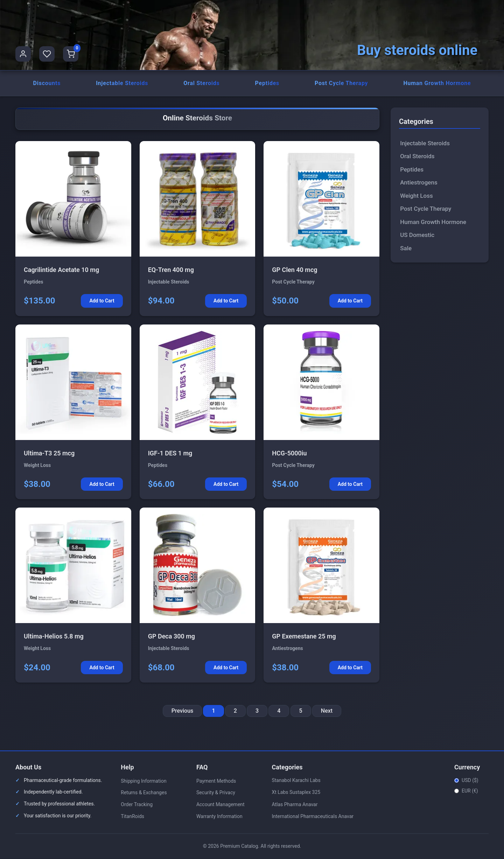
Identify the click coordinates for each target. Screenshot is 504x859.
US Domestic (417, 236)
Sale (406, 249)
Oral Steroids (202, 83)
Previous (182, 711)
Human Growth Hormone (437, 83)
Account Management (220, 805)
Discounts (47, 83)
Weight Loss (416, 196)
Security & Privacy (216, 793)
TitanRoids (132, 817)
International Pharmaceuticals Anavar (313, 817)
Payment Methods (216, 781)
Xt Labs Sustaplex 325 (296, 793)
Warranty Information (219, 817)
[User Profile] (23, 54)
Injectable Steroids (122, 83)
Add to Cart (102, 301)
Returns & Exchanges (144, 793)
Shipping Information (143, 781)
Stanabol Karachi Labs (296, 781)
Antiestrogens (419, 183)
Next (327, 711)
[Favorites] (47, 54)
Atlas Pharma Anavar (295, 805)
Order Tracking (137, 805)
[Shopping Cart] (71, 54)
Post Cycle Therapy (341, 83)
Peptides (267, 83)
